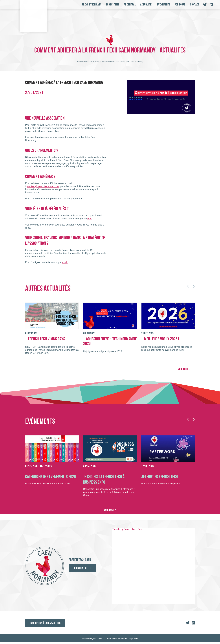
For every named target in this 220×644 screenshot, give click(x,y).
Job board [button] (180, 5)
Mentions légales (89, 640)
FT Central (130, 5)
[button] (188, 288)
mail (90, 221)
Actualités (146, 5)
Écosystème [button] (112, 5)
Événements (164, 5)
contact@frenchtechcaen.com (43, 188)
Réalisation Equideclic (129, 640)
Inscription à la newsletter (45, 625)
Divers (96, 64)
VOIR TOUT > (184, 371)
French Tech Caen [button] (92, 5)
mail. (65, 264)
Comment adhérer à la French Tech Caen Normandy (122, 64)
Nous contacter (82, 570)
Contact (195, 5)
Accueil (80, 64)
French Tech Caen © (108, 640)
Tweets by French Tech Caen (128, 531)
